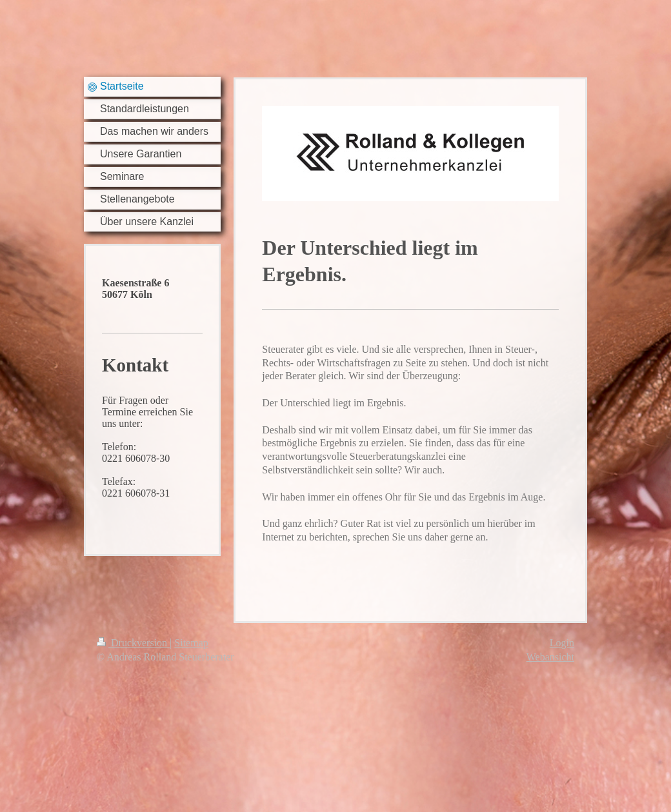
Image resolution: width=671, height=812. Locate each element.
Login (562, 643)
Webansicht (550, 657)
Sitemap (191, 643)
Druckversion (133, 643)
